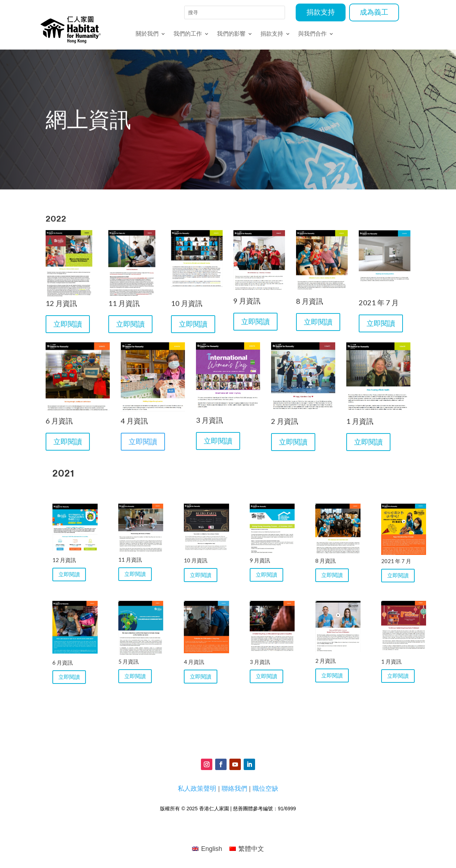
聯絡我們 (234, 789)
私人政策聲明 (197, 789)
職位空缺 (265, 789)
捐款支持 (321, 12)
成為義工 (374, 12)
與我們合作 (312, 34)
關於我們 (147, 34)
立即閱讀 (70, 326)
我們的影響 (231, 34)
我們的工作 (188, 34)
